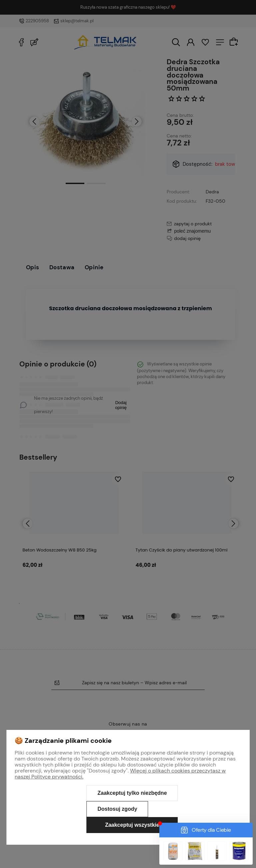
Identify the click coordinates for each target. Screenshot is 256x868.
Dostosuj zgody (117, 809)
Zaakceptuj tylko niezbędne (132, 793)
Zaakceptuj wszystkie (132, 825)
